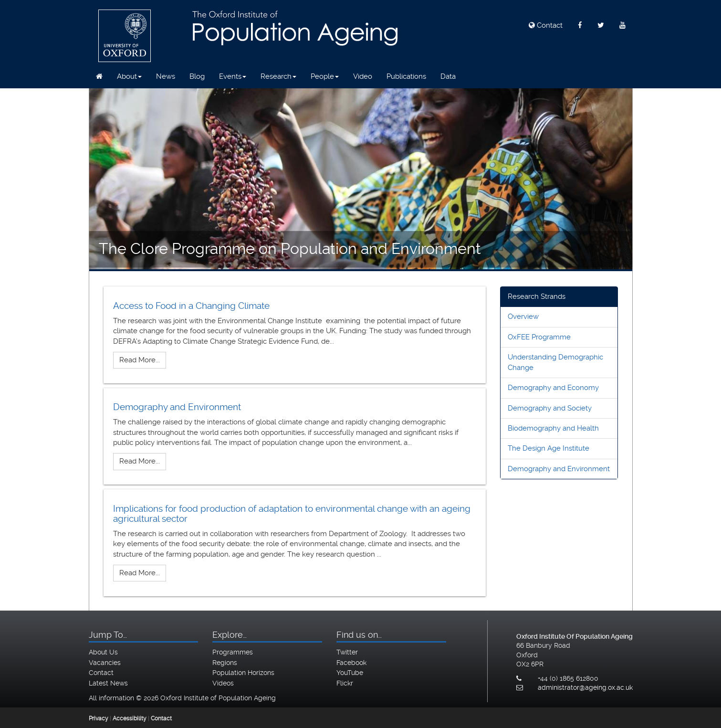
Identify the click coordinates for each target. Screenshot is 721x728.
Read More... (140, 360)
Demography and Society (550, 408)
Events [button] (233, 76)
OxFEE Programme (539, 337)
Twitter (347, 652)
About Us (103, 652)
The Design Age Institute (549, 448)
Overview (523, 317)
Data (448, 76)
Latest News (108, 683)
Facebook (351, 663)
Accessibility (130, 718)
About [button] (129, 76)
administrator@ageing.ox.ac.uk (585, 687)
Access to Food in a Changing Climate (191, 306)
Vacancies (105, 663)
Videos (223, 683)
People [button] (325, 76)
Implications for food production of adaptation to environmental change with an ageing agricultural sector (292, 514)
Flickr (345, 683)
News (166, 76)
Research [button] (278, 76)
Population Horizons (243, 673)
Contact (546, 25)
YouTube (350, 673)
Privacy (99, 718)
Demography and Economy (553, 388)
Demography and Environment (177, 407)
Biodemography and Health (553, 428)
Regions (225, 663)
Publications (406, 76)
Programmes (233, 652)
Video (363, 76)
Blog (197, 76)
